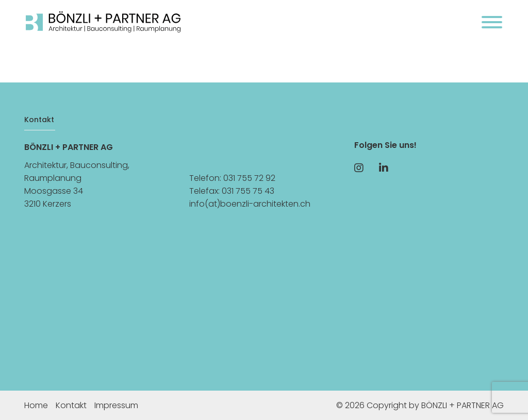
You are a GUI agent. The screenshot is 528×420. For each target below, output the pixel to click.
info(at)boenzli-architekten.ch (250, 204)
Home (36, 405)
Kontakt (71, 405)
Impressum (116, 405)
